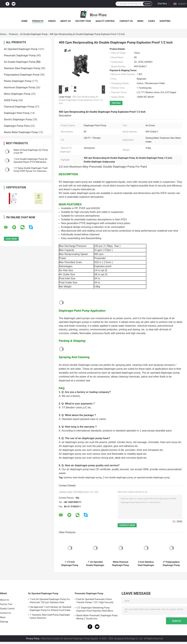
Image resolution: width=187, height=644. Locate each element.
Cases (151, 21)
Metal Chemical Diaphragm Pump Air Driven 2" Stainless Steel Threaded (121, 564)
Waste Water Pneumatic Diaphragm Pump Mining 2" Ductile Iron (97, 617)
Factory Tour (83, 21)
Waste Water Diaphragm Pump (21, 132)
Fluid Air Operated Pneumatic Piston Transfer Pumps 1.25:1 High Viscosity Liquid (95, 601)
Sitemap (4, 622)
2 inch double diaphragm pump (118, 477)
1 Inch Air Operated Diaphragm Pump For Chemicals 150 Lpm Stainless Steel (50, 601)
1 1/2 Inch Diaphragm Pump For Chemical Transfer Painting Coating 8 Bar (70, 564)
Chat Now (162, 4)
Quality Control (105, 21)
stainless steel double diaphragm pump (83, 477)
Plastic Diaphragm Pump (18, 81)
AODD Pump (11, 100)
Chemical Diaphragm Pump (19, 107)
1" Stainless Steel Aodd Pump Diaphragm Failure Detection (50, 616)
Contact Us (126, 21)
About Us (66, 21)
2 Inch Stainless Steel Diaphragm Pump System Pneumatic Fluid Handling (146, 564)
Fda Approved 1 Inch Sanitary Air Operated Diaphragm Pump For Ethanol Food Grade (50, 609)
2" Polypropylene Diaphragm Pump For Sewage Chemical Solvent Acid (171, 564)
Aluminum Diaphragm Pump (19, 87)
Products (38, 21)
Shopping (165, 21)
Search (147, 4)
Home (24, 21)
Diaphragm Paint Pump (17, 113)
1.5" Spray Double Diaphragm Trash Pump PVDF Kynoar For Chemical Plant (31, 171)
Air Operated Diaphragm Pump (21, 49)
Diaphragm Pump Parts (17, 126)
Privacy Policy (33, 639)
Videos (52, 21)
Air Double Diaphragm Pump (34, 34)
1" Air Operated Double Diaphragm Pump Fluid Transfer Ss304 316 (95, 564)
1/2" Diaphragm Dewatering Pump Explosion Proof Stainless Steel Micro (95, 609)
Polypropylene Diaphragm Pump (22, 75)
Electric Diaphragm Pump (18, 119)
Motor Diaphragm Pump (17, 94)
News (140, 21)
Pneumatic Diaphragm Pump (20, 55)
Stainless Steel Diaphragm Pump (22, 68)
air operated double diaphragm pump (152, 477)
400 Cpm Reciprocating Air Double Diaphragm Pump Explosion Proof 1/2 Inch (81, 100)
